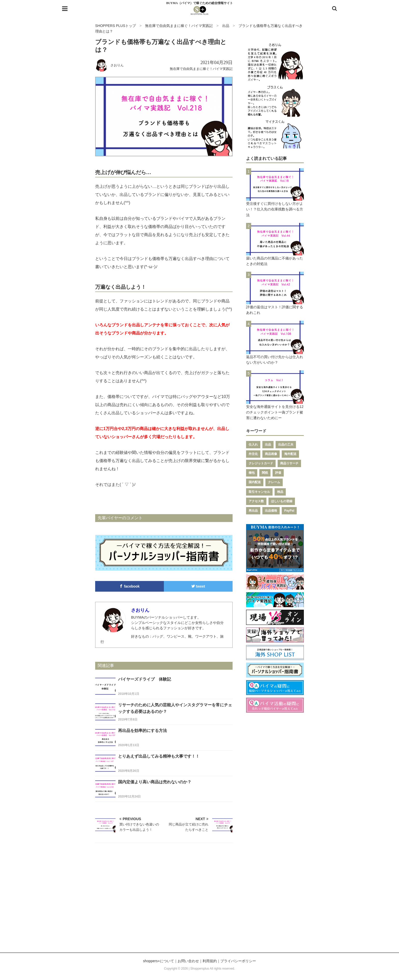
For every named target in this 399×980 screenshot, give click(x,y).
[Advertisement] (199, 904)
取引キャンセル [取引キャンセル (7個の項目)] (259, 492)
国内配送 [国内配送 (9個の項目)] (255, 482)
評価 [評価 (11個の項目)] (278, 473)
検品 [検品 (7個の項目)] (280, 492)
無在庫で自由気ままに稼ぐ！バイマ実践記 (201, 69)
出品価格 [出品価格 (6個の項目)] (271, 511)
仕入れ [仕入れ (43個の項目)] (253, 445)
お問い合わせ (188, 961)
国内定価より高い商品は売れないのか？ (155, 782)
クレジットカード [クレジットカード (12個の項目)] (261, 463)
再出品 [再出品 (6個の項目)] (253, 511)
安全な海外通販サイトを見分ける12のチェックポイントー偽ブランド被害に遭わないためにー (275, 412)
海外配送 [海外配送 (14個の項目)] (290, 454)
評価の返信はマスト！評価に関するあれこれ (275, 310)
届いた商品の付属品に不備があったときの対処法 (275, 261)
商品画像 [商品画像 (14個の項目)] (271, 454)
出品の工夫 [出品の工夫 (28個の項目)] (286, 445)
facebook (129, 586)
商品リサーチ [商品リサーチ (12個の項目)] (289, 463)
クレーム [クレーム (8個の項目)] (274, 482)
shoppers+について (159, 961)
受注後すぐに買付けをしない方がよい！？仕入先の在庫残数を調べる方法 (275, 209)
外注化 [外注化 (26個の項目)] (253, 454)
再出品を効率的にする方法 (142, 731)
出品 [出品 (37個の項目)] (268, 445)
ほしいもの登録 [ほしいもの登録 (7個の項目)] (282, 501)
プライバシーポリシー (238, 961)
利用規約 (210, 961)
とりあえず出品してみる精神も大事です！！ (159, 756)
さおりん (117, 65)
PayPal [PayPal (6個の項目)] (289, 511)
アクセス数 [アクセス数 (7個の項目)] (256, 501)
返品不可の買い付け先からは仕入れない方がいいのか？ (275, 360)
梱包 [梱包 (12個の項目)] (252, 473)
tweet (198, 586)
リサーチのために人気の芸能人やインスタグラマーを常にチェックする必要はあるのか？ (175, 708)
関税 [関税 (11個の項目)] (265, 473)
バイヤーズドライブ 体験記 (145, 679)
